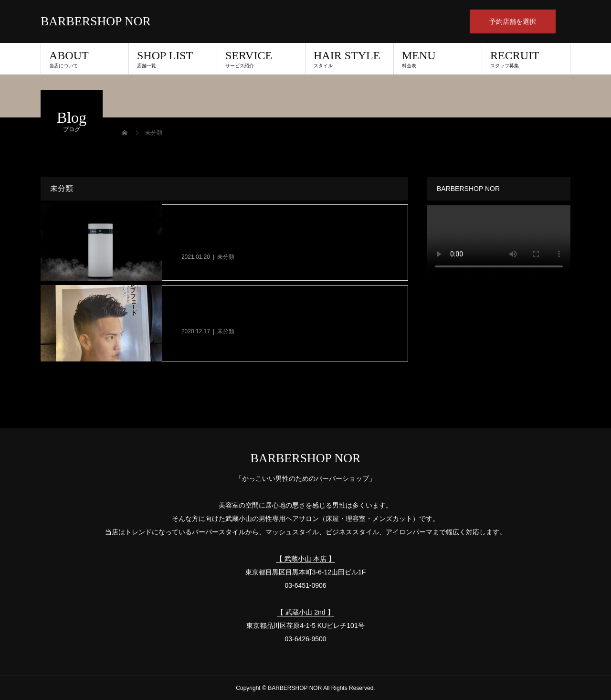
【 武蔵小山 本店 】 (305, 559)
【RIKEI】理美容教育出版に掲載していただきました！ (275, 318)
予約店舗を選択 (513, 21)
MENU (438, 59)
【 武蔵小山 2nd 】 (305, 612)
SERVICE (261, 59)
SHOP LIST (173, 59)
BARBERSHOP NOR (96, 21)
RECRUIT (526, 59)
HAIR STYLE (349, 59)
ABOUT (85, 59)
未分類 (226, 257)
